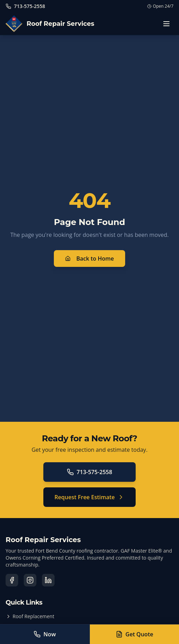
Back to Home (89, 259)
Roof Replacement (30, 616)
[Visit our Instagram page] (30, 580)
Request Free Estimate (90, 497)
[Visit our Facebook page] (12, 580)
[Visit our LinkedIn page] (48, 580)
